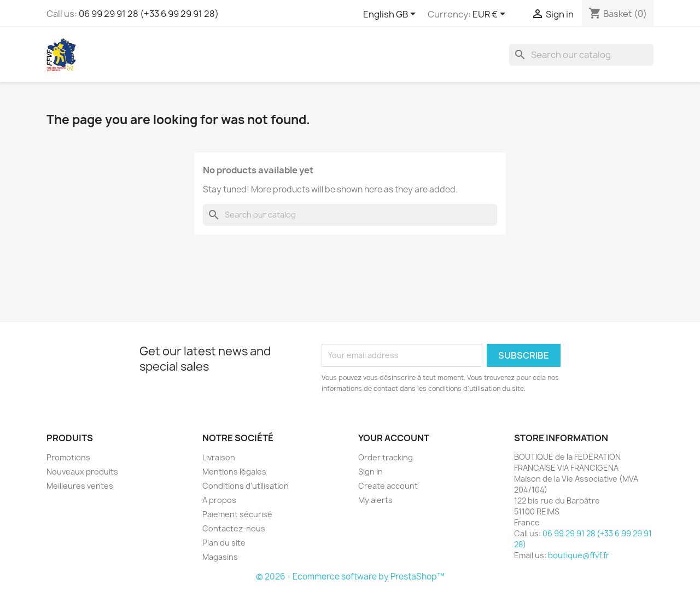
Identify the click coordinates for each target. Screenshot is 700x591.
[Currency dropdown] (491, 15)
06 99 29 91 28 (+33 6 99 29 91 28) (149, 14)
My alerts (375, 500)
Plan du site (224, 543)
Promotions (68, 457)
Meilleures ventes (80, 486)
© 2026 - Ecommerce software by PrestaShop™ (350, 577)
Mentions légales (234, 472)
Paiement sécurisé (237, 514)
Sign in (371, 472)
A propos (219, 500)
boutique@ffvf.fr (579, 555)
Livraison (219, 457)
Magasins (220, 557)
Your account (394, 438)
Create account (388, 486)
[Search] (581, 55)
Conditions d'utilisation (246, 486)
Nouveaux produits (82, 472)
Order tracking (386, 457)
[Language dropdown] (391, 15)
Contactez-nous (234, 528)
